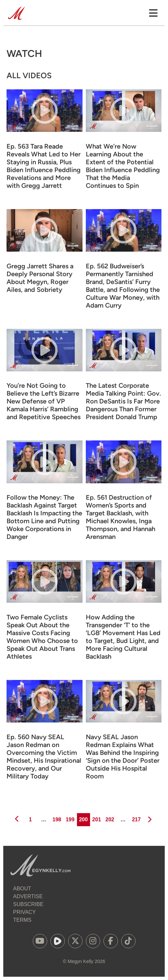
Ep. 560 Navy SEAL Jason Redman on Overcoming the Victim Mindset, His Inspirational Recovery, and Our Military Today (44, 757)
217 (136, 818)
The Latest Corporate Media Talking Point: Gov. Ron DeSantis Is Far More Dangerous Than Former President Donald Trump (123, 401)
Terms (22, 920)
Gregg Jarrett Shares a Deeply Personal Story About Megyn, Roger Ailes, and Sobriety (40, 278)
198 (56, 818)
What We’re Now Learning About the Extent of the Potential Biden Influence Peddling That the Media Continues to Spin (123, 166)
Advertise (28, 896)
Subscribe (28, 904)
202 (109, 818)
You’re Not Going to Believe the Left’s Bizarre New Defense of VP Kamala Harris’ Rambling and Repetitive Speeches (44, 401)
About (22, 889)
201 (96, 818)
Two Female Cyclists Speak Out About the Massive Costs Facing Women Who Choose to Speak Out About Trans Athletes (42, 637)
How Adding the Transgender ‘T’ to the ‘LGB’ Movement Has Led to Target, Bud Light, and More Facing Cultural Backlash (123, 637)
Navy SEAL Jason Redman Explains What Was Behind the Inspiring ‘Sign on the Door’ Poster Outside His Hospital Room (123, 757)
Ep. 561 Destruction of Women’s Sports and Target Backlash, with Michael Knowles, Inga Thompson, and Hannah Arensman (121, 517)
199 (70, 818)
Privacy (24, 912)
